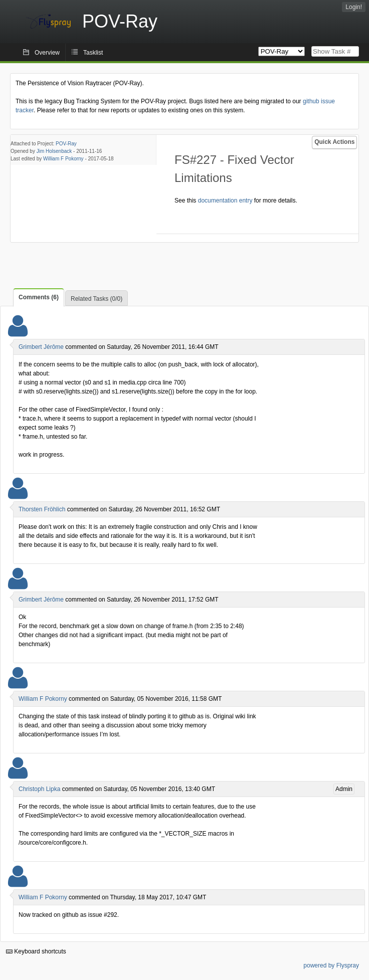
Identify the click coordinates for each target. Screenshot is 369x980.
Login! (354, 7)
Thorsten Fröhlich (42, 509)
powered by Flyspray (331, 965)
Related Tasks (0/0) (97, 299)
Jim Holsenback (54, 151)
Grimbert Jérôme (41, 347)
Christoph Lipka (39, 789)
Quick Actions (334, 142)
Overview (47, 53)
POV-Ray (66, 144)
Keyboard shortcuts (36, 951)
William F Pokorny (63, 159)
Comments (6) (39, 297)
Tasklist (93, 53)
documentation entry (225, 201)
